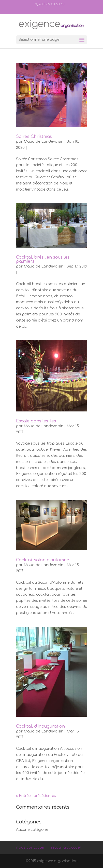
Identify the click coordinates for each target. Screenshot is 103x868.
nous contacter (30, 847)
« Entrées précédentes (36, 796)
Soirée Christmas (34, 137)
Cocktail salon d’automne (43, 560)
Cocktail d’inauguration (40, 726)
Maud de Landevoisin (43, 142)
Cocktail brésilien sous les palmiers (43, 259)
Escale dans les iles (36, 421)
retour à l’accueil (66, 847)
